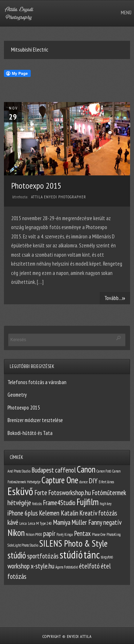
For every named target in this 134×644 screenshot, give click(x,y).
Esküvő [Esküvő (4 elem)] (20, 491)
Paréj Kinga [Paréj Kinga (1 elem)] (65, 534)
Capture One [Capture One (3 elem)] (60, 480)
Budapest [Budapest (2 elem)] (43, 470)
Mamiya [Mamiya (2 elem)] (62, 522)
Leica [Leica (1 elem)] (23, 523)
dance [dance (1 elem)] (83, 482)
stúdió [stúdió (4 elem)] (71, 555)
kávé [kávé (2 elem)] (13, 522)
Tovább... (115, 298)
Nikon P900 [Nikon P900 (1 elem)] (34, 534)
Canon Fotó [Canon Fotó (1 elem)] (104, 471)
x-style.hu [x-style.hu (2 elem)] (43, 566)
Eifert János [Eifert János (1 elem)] (106, 482)
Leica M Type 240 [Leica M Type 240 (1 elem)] (40, 523)
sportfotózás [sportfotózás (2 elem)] (43, 556)
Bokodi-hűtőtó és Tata (30, 433)
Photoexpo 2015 (36, 186)
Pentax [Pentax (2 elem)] (82, 533)
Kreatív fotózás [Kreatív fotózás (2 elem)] (98, 513)
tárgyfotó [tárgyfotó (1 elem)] (107, 557)
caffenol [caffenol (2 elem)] (65, 470)
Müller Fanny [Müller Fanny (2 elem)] (87, 522)
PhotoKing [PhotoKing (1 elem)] (114, 534)
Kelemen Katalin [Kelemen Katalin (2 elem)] (59, 513)
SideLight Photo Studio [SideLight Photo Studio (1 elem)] (23, 545)
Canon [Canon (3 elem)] (86, 469)
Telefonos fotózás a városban (37, 382)
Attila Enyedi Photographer (59, 197)
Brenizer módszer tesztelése (35, 420)
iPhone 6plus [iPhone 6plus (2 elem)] (23, 513)
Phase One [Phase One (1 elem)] (99, 534)
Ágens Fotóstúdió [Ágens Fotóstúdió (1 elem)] (67, 567)
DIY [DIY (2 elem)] (93, 481)
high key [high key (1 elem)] (106, 504)
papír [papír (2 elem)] (49, 533)
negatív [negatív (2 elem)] (112, 522)
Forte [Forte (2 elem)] (41, 493)
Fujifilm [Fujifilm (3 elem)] (88, 502)
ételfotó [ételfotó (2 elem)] (89, 566)
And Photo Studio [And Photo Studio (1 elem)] (19, 471)
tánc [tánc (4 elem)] (92, 555)
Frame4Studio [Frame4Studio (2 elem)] (59, 503)
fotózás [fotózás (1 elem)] (37, 504)
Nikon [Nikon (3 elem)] (16, 533)
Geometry (17, 395)
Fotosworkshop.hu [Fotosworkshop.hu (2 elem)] (70, 493)
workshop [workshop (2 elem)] (19, 566)
